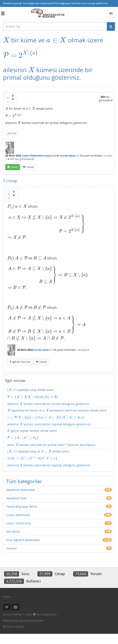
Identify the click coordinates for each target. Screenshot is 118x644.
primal (12, 130)
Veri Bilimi (13, 508)
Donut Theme (12, 591)
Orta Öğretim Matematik (23, 517)
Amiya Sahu (49, 591)
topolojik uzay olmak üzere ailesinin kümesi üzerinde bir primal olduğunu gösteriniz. (59, 371)
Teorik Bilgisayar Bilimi (22, 483)
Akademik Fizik (16, 475)
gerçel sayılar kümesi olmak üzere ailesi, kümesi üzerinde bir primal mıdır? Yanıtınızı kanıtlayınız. (59, 415)
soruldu (108, 153)
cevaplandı (83, 325)
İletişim (7, 573)
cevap (14, 164)
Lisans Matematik (32, 153)
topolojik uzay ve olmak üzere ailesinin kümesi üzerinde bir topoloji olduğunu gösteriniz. (59, 435)
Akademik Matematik (21, 467)
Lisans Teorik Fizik (18, 500)
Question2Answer (32, 597)
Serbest (11, 525)
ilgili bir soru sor (21, 337)
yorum (30, 164)
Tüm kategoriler (24, 458)
